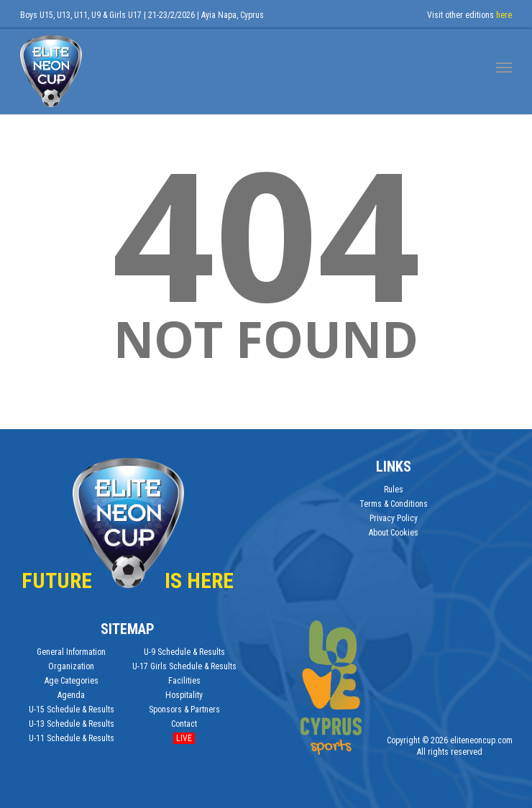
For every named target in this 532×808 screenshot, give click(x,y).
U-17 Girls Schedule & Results (184, 666)
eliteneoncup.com (481, 740)
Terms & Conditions (394, 504)
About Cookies (394, 533)
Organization (71, 666)
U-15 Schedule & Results (72, 710)
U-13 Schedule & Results (72, 724)
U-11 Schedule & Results (72, 738)
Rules (394, 490)
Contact (184, 724)
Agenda (71, 695)
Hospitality (184, 695)
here (504, 15)
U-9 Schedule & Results (184, 652)
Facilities (184, 681)
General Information (71, 652)
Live (184, 738)
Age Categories (72, 681)
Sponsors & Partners (184, 710)
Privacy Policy (394, 518)
